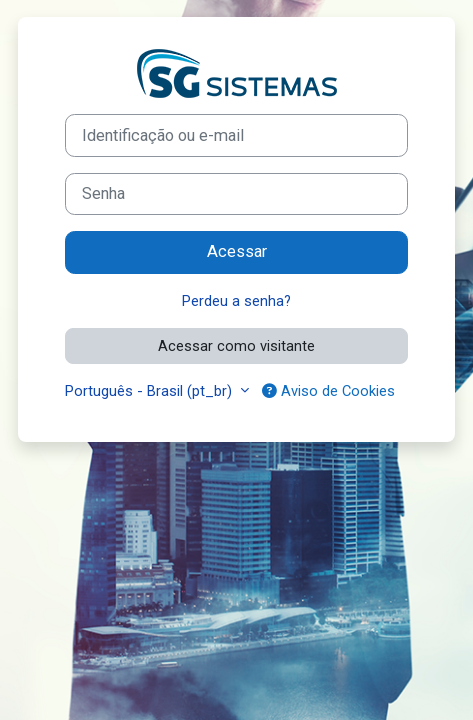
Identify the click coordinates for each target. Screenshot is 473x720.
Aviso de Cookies (328, 391)
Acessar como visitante (236, 346)
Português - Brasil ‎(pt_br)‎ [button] (150, 391)
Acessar (237, 251)
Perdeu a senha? (236, 301)
